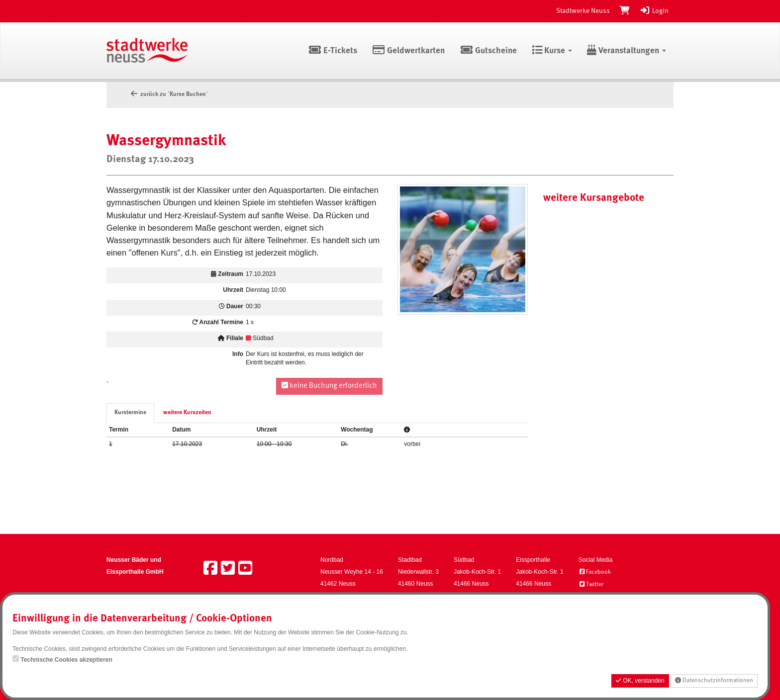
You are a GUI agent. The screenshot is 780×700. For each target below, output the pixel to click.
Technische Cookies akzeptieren (66, 660)
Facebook (595, 572)
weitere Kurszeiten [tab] (187, 413)
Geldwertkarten (409, 51)
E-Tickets (333, 51)
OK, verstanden (640, 681)
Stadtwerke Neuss (583, 11)
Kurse (552, 51)
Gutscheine (488, 51)
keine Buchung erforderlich (329, 386)
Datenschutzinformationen (714, 680)
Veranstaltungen (627, 51)
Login (654, 11)
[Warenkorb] (625, 11)
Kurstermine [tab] (130, 413)
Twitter (591, 585)
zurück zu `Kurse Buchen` (169, 94)
